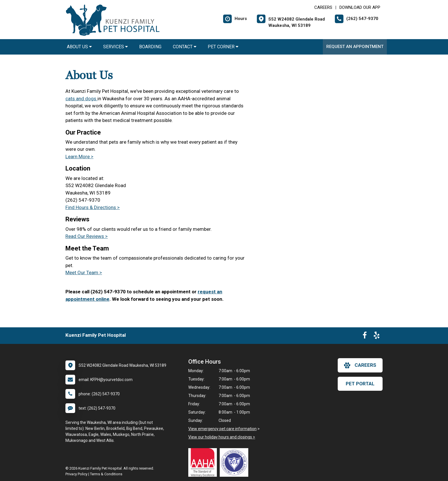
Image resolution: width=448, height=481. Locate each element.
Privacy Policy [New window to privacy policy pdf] (76, 474)
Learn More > (79, 157)
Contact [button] (185, 47)
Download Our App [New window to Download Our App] (360, 7)
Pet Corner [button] (223, 47)
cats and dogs (81, 99)
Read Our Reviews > (87, 236)
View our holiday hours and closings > (222, 437)
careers (360, 365)
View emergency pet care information (222, 429)
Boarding (150, 47)
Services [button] (115, 47)
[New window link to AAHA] (204, 462)
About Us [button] (79, 47)
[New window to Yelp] (377, 336)
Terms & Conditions (106, 474)
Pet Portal (360, 384)
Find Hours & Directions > (93, 207)
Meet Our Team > (84, 272)
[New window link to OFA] (235, 462)
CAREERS (323, 7)
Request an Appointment (355, 47)
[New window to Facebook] (365, 336)
